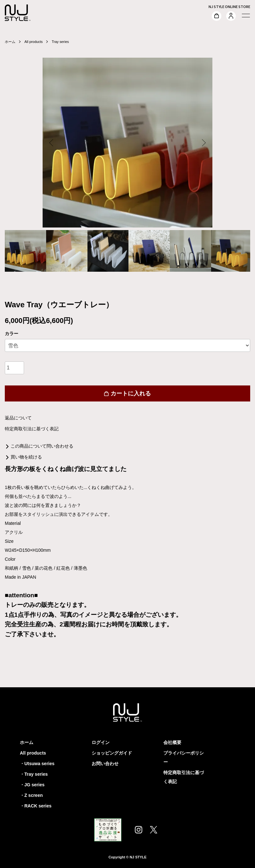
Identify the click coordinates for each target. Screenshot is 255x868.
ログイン (101, 742)
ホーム (11, 42)
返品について (18, 418)
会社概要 (172, 742)
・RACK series (36, 806)
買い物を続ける (26, 457)
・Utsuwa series (37, 764)
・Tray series (34, 774)
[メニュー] (245, 15)
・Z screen (31, 795)
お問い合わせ (105, 764)
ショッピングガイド (112, 753)
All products (35, 42)
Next (203, 143)
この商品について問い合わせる (42, 446)
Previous (52, 143)
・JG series (32, 785)
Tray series (64, 42)
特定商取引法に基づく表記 (32, 429)
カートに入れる (128, 393)
